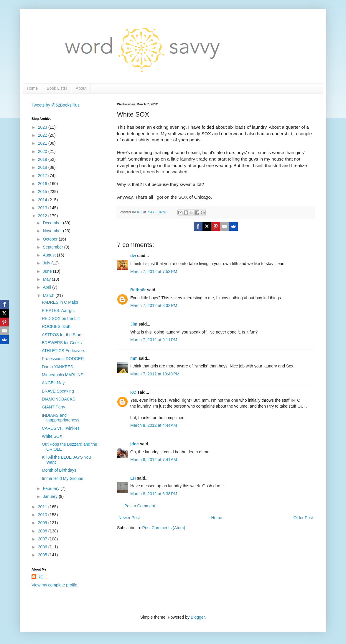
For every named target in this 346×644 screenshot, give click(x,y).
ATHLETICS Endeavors (64, 351)
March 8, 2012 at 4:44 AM (154, 425)
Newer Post (129, 518)
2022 (43, 135)
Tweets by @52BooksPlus (56, 105)
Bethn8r (138, 290)
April (47, 287)
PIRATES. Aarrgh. (58, 310)
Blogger (198, 617)
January (51, 496)
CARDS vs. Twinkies (61, 428)
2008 (43, 531)
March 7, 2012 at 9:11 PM (154, 340)
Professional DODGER (63, 359)
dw (133, 256)
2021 (43, 143)
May (47, 279)
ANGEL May (53, 383)
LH (133, 478)
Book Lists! (57, 88)
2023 (43, 127)
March (49, 295)
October (51, 239)
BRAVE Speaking (58, 391)
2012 (43, 216)
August (50, 255)
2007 (43, 539)
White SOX (52, 436)
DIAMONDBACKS (59, 399)
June (48, 271)
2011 (43, 507)
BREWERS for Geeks (62, 343)
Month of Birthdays (59, 470)
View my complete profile (54, 585)
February (52, 488)
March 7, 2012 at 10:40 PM (155, 374)
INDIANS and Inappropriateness (61, 418)
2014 (43, 200)
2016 (43, 184)
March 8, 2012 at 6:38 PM (154, 494)
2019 (43, 159)
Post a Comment (140, 506)
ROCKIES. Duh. (57, 326)
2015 (43, 192)
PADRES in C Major (60, 302)
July (47, 263)
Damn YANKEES (57, 367)
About (81, 88)
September (53, 247)
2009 (43, 523)
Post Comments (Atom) (164, 528)
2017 (43, 176)
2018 (43, 167)
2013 (43, 208)
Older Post (303, 518)
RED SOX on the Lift (61, 318)
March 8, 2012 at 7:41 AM (154, 460)
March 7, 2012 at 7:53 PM (154, 272)
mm (134, 358)
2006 (43, 547)
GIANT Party (53, 407)
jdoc (135, 444)
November (53, 231)
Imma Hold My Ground (63, 478)
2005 (43, 555)
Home (32, 88)
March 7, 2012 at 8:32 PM (154, 305)
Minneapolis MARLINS (63, 375)
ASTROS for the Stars (62, 335)
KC (133, 392)
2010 (43, 515)
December (53, 223)
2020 (43, 151)
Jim (134, 324)
